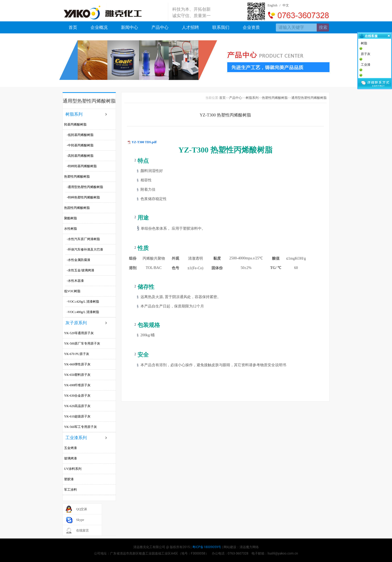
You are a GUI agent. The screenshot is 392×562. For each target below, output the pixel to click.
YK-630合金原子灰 (77, 396)
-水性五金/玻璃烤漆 (81, 270)
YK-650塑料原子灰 (77, 375)
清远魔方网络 (249, 547)
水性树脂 (70, 229)
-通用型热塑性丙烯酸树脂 (85, 187)
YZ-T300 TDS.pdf (144, 142)
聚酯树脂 (70, 218)
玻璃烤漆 (70, 458)
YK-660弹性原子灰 (77, 364)
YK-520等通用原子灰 (79, 333)
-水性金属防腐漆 (79, 260)
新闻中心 (130, 27)
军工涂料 (70, 490)
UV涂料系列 (73, 469)
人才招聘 (190, 27)
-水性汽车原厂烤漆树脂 (83, 239)
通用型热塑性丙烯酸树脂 (309, 98)
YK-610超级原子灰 (77, 416)
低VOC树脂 (72, 291)
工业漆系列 (76, 438)
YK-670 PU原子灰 (77, 354)
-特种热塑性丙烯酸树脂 (83, 197)
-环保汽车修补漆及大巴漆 (85, 249)
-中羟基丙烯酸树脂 (80, 145)
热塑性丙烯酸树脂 (77, 177)
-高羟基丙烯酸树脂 (80, 156)
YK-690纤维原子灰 (77, 385)
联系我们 (221, 27)
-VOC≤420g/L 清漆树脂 (83, 302)
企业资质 (251, 27)
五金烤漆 (70, 448)
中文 (286, 5)
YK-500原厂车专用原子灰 (82, 344)
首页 (73, 27)
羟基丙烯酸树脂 (75, 124)
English (273, 5)
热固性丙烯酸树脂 (77, 208)
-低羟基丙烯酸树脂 (80, 135)
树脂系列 (74, 114)
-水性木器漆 (75, 281)
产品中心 (160, 27)
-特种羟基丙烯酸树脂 (82, 166)
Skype (80, 520)
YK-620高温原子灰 (77, 406)
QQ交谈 (82, 509)
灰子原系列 (76, 323)
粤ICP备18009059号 (207, 547)
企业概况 (99, 27)
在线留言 (83, 530)
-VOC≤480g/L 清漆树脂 (83, 312)
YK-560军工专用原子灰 (81, 427)
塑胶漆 (69, 479)
